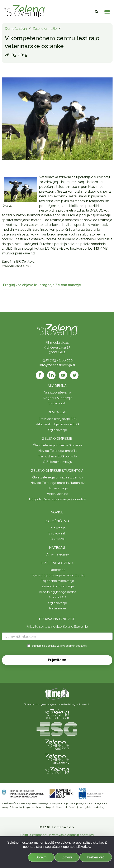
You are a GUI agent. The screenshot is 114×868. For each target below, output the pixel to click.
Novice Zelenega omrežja (58, 451)
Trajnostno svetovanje (58, 581)
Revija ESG (57, 412)
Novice (57, 512)
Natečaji (57, 548)
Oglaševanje (58, 430)
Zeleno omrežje (45, 29)
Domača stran (16, 29)
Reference (58, 570)
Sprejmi (41, 857)
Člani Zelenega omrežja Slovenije (58, 445)
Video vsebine (58, 494)
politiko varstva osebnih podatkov (67, 646)
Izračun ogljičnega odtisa (58, 592)
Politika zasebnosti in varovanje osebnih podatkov (57, 835)
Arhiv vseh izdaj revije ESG (58, 419)
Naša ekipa (58, 608)
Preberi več (96, 857)
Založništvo (57, 521)
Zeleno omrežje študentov (57, 471)
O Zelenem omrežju (58, 462)
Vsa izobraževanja (58, 392)
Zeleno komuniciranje (58, 586)
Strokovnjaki (58, 403)
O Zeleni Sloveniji (57, 563)
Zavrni (67, 857)
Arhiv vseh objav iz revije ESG (58, 424)
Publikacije (58, 528)
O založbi (58, 539)
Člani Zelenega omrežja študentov (58, 477)
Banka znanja (58, 488)
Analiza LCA (58, 597)
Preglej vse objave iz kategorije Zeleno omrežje (42, 285)
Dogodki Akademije (58, 398)
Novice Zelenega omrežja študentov (58, 483)
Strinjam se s (59, 646)
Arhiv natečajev (58, 554)
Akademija (57, 386)
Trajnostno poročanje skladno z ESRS (58, 575)
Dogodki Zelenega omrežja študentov (58, 499)
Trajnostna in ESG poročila (58, 456)
